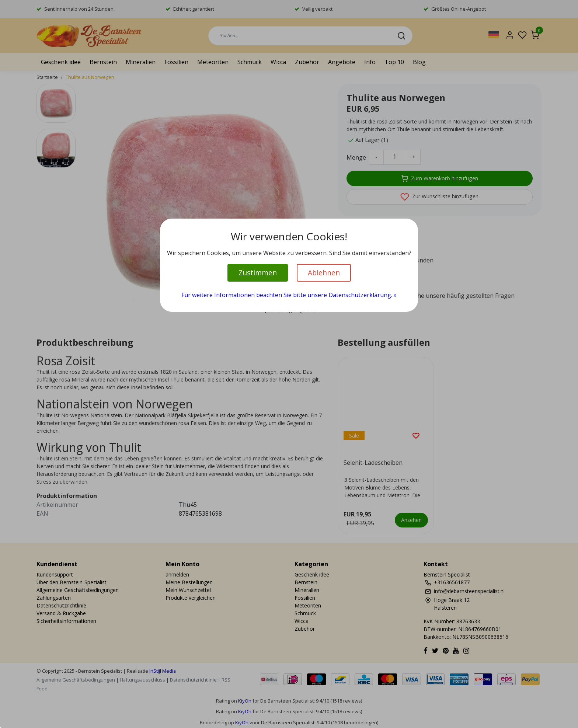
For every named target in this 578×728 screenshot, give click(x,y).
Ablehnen (324, 273)
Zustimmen (258, 273)
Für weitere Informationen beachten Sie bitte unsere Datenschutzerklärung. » (289, 295)
